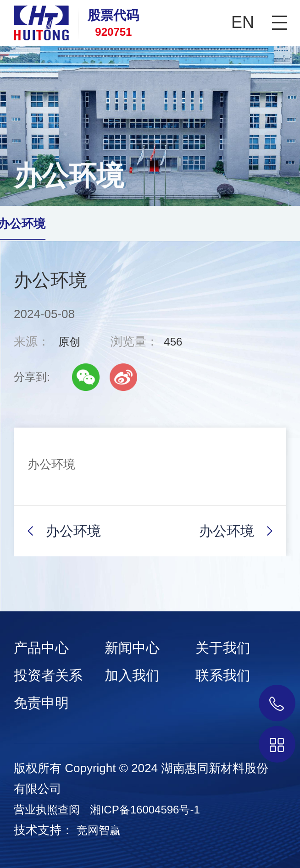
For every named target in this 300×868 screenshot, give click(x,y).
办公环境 (73, 531)
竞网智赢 (99, 830)
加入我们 (132, 675)
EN (243, 22)
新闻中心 (132, 648)
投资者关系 (48, 675)
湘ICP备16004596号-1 (145, 810)
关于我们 (223, 648)
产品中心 (41, 648)
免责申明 (41, 703)
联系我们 (223, 675)
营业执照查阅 (47, 810)
